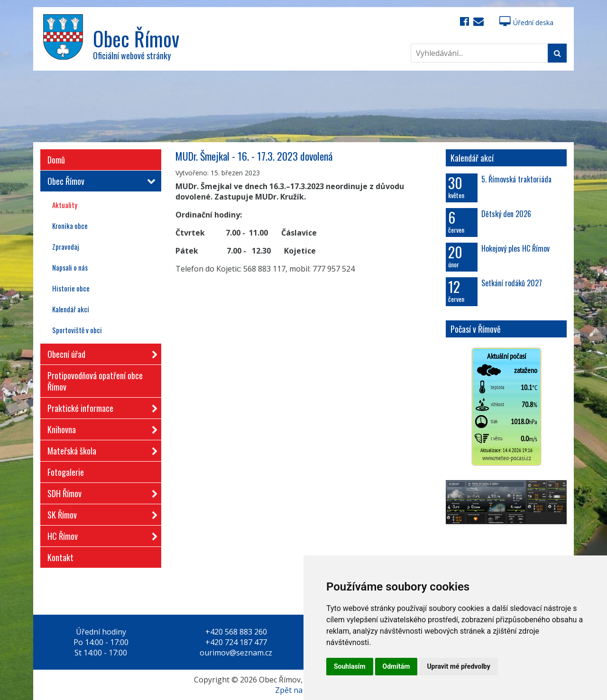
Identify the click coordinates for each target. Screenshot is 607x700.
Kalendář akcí (70, 309)
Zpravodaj (65, 246)
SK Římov (100, 513)
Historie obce (71, 288)
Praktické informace (100, 406)
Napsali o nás (70, 267)
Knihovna (100, 428)
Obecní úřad (100, 352)
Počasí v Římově (476, 329)
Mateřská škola (100, 449)
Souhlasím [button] (350, 666)
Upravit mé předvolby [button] (458, 666)
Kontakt (60, 557)
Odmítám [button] (396, 666)
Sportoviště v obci (77, 330)
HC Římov (100, 534)
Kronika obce (70, 226)
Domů (56, 160)
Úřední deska (526, 23)
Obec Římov (100, 181)
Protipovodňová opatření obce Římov (95, 381)
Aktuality (65, 205)
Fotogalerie (66, 472)
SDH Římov (100, 492)
